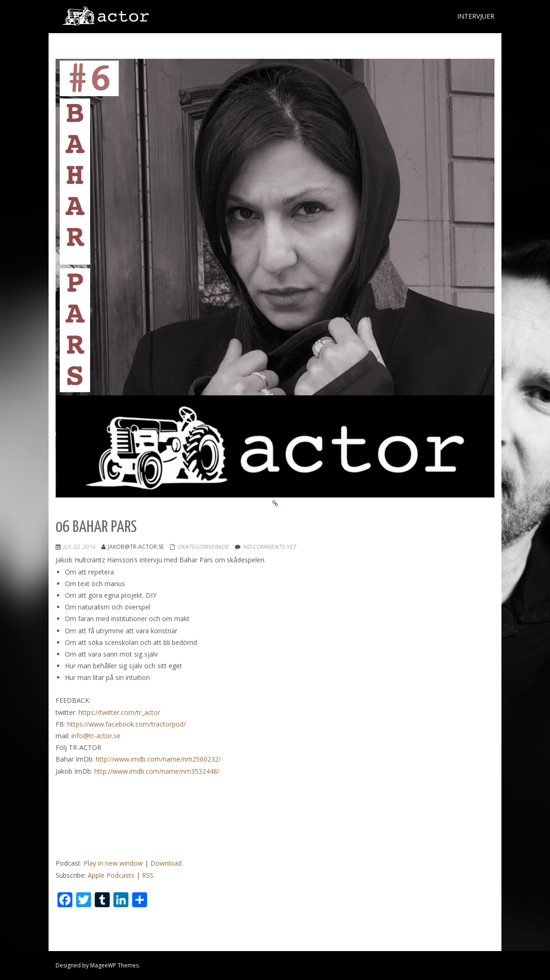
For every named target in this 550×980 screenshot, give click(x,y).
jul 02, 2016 (79, 547)
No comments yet (269, 547)
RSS (148, 875)
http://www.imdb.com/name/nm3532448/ (157, 771)
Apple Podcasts (111, 875)
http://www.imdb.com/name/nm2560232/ (158, 759)
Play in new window (113, 863)
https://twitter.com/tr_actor (119, 712)
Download (166, 863)
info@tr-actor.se (96, 736)
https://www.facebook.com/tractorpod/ (127, 724)
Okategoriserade (203, 547)
